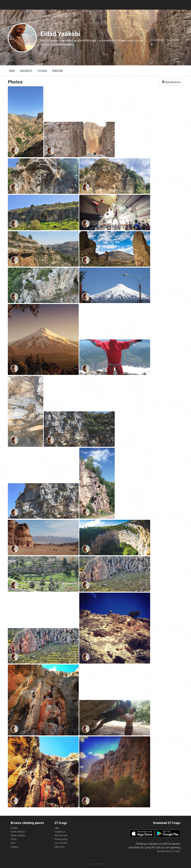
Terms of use (61, 836)
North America (18, 832)
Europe (14, 828)
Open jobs (60, 847)
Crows (122, 41)
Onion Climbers (65, 44)
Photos (57, 71)
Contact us (60, 832)
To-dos (42, 71)
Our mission (61, 843)
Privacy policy (61, 839)
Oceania (15, 847)
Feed (12, 71)
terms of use (172, 851)
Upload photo (171, 82)
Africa (14, 839)
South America (18, 836)
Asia (13, 843)
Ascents (26, 71)
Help (57, 828)
